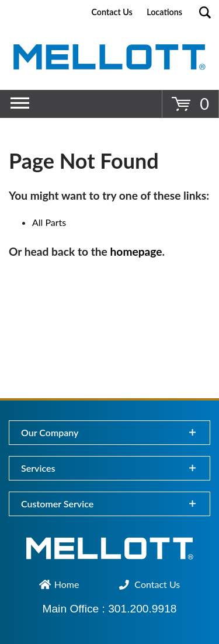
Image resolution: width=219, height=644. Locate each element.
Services (38, 468)
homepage (136, 251)
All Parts (49, 222)
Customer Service (57, 504)
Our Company (50, 432)
